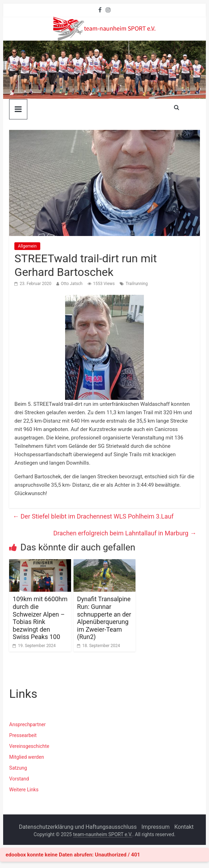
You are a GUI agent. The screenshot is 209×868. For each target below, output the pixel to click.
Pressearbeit (23, 735)
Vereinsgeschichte (29, 746)
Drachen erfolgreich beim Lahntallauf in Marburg (125, 533)
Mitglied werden (26, 757)
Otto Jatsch (72, 284)
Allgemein (27, 246)
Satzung (18, 768)
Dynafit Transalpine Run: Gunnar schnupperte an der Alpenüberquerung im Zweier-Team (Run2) (104, 618)
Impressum (156, 827)
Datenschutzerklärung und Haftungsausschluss (78, 827)
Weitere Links (24, 790)
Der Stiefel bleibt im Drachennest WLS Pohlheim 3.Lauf (93, 516)
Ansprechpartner (27, 724)
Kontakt (184, 827)
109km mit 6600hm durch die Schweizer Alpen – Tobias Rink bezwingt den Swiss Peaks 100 (40, 618)
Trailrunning (137, 284)
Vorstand (19, 779)
